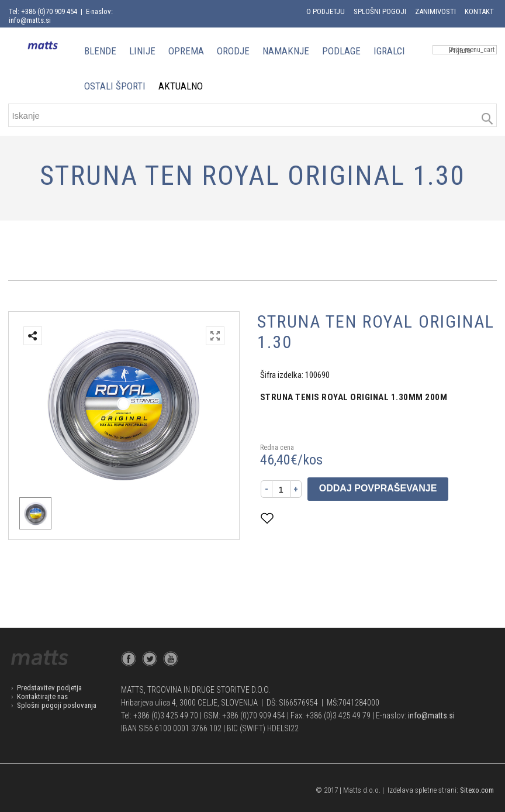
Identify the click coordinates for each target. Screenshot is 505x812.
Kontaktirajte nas (42, 696)
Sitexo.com (477, 790)
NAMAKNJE (286, 51)
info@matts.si (431, 715)
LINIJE (142, 51)
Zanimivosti (435, 11)
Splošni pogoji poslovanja (57, 705)
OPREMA (186, 51)
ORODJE (233, 51)
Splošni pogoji (380, 11)
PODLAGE (341, 51)
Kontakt (479, 11)
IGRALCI (389, 51)
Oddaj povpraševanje (378, 488)
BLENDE (100, 51)
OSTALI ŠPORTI (115, 86)
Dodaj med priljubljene (324, 518)
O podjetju (326, 11)
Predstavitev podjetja (49, 688)
